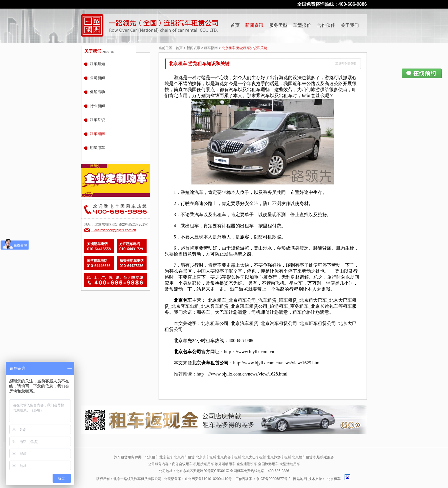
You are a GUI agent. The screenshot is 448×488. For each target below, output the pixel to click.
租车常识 (97, 120)
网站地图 (300, 479)
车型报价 (302, 25)
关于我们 (350, 25)
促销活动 (97, 92)
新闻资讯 (254, 25)
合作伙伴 (326, 25)
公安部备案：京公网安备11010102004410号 (198, 479)
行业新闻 (97, 106)
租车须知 (97, 64)
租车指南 (211, 48)
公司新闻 (97, 78)
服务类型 (278, 25)
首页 (235, 25)
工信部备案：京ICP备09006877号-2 (263, 479)
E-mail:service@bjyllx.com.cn (114, 230)
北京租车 (334, 479)
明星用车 (97, 148)
